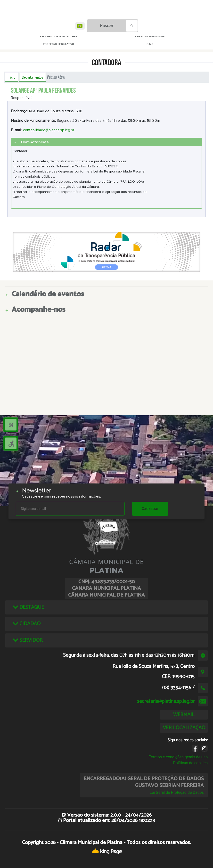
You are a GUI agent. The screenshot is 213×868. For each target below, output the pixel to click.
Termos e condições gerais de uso (178, 757)
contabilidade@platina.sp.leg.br (49, 130)
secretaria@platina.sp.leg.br (166, 701)
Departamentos (33, 77)
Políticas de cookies (190, 763)
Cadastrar (150, 509)
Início (11, 77)
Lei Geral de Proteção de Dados (177, 792)
